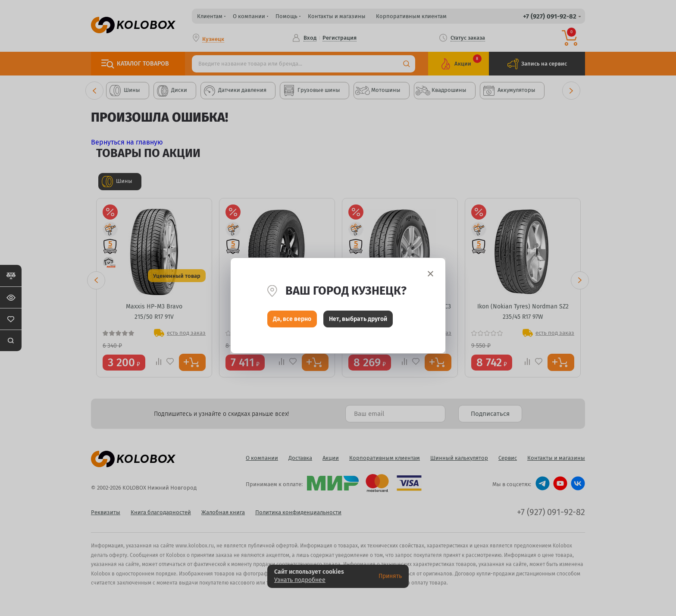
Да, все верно (292, 321)
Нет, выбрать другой (358, 321)
